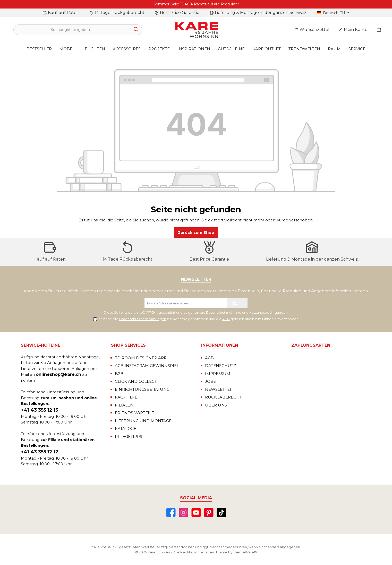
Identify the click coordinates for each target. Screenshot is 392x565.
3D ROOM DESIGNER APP (141, 358)
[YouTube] (196, 513)
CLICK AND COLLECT (136, 381)
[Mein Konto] (353, 30)
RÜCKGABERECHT (223, 397)
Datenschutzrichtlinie (224, 313)
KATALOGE (126, 429)
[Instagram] (184, 513)
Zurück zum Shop (196, 232)
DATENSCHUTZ (220, 366)
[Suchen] (136, 30)
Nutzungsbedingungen (269, 313)
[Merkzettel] (312, 30)
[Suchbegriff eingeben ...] (72, 30)
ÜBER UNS (216, 405)
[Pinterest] (209, 513)
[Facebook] (171, 513)
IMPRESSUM (218, 374)
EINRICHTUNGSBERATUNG (142, 389)
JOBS (210, 381)
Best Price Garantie (180, 13)
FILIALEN (124, 405)
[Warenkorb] (377, 30)
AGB (226, 319)
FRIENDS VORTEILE (134, 413)
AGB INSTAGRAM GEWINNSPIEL (147, 366)
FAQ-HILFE (126, 397)
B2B (119, 374)
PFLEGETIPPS (129, 437)
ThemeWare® (245, 552)
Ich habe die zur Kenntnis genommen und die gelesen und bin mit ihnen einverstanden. (198, 319)
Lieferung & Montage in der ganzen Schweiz (261, 13)
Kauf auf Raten (64, 13)
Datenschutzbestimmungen (143, 319)
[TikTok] (221, 513)
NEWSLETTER (219, 389)
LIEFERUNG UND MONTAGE (143, 421)
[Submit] (237, 303)
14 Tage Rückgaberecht (120, 13)
